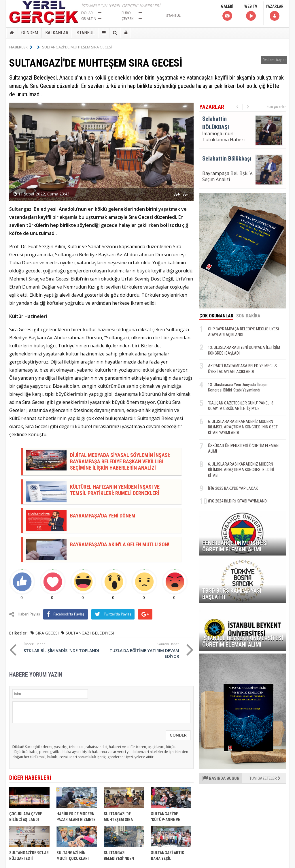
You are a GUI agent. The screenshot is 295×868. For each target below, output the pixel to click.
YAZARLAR (275, 13)
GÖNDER (178, 735)
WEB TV (251, 13)
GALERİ (227, 13)
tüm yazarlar (277, 107)
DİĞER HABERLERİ (30, 778)
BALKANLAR (57, 33)
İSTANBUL (85, 33)
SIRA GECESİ (47, 633)
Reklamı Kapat (274, 60)
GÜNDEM (30, 33)
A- (185, 194)
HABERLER (21, 47)
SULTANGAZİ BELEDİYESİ (90, 633)
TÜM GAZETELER (265, 778)
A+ (177, 194)
